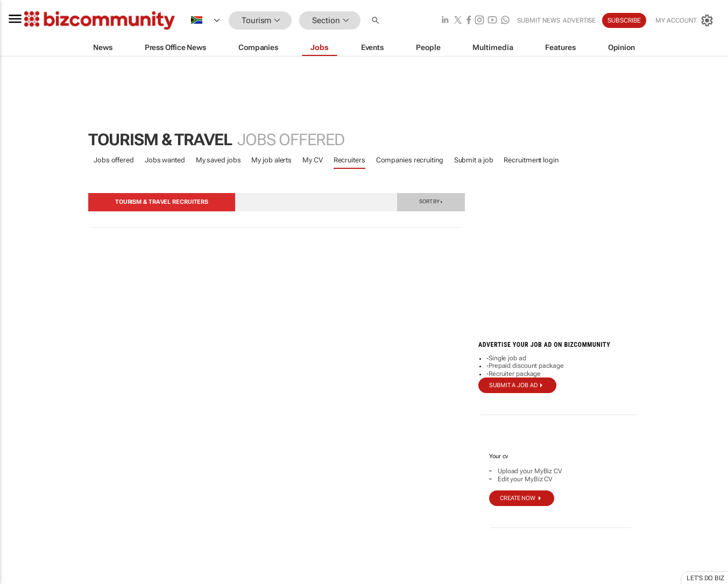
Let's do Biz (705, 578)
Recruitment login (531, 160)
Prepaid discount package (526, 366)
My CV (313, 160)
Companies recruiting (410, 160)
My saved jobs (218, 160)
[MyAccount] (685, 20)
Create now (518, 498)
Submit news (539, 20)
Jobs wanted (165, 160)
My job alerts (271, 160)
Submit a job (474, 160)
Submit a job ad (513, 385)
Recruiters (349, 160)
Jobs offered (114, 160)
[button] (377, 21)
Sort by (431, 201)
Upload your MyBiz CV (530, 471)
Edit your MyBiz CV (525, 479)
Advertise (579, 20)
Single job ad (507, 358)
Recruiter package (515, 374)
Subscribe (624, 20)
